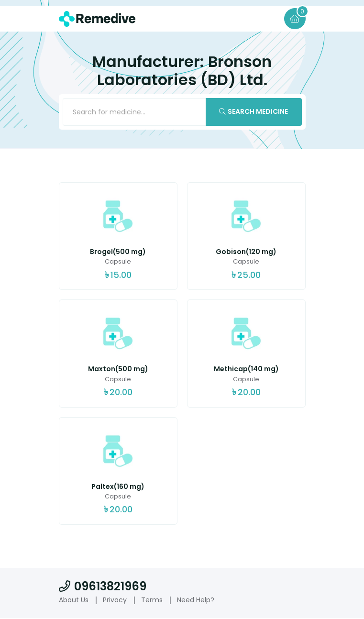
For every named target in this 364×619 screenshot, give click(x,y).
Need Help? (196, 600)
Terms (152, 600)
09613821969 (103, 587)
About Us (74, 600)
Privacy (115, 600)
